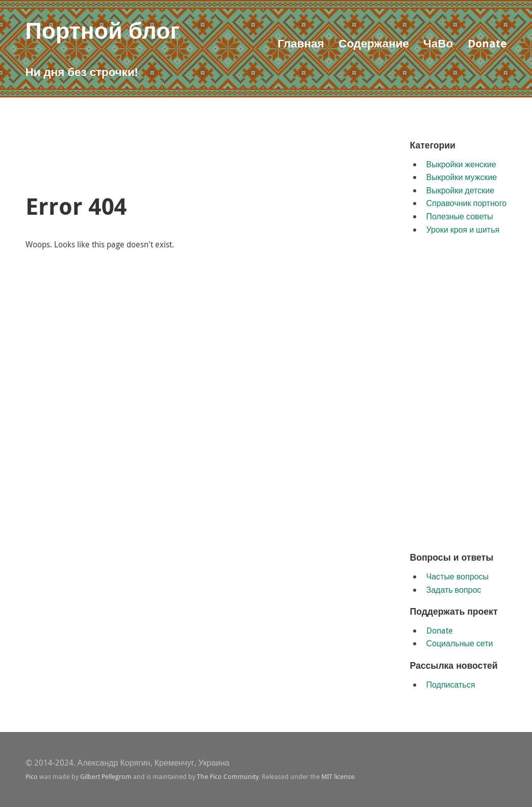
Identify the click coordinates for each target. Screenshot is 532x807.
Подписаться (451, 685)
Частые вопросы (458, 576)
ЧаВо (438, 43)
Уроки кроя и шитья (463, 230)
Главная (301, 43)
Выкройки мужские (462, 177)
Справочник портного (467, 203)
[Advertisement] (211, 161)
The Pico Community (228, 776)
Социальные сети (460, 643)
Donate (487, 43)
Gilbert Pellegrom (106, 776)
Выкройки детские (461, 190)
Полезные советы (460, 216)
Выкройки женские (461, 164)
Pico (32, 776)
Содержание (374, 43)
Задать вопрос (454, 590)
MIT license (338, 776)
